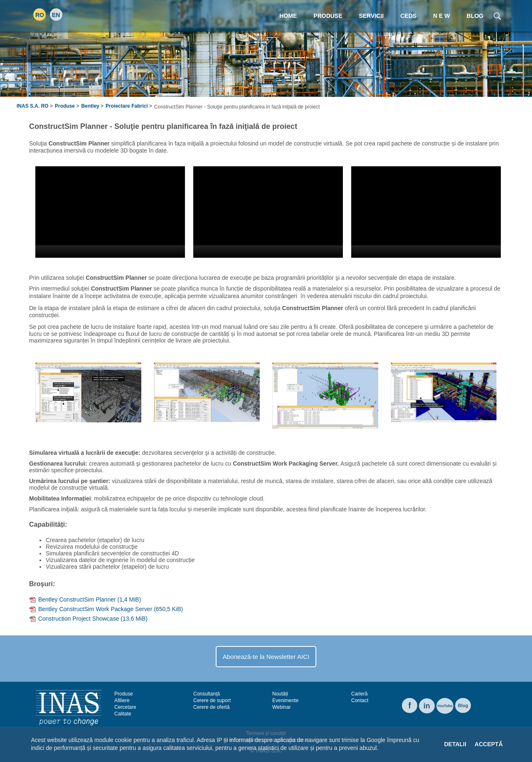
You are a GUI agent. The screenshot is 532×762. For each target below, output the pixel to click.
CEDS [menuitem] (408, 16)
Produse (65, 106)
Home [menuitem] (288, 16)
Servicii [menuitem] (372, 16)
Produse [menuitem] (328, 16)
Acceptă (489, 744)
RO (40, 15)
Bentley (90, 106)
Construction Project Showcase (93, 619)
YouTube (445, 706)
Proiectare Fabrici (127, 106)
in (427, 706)
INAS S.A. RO (33, 106)
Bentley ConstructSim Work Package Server (111, 609)
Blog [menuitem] (475, 16)
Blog (463, 705)
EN (56, 15)
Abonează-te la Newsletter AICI (266, 657)
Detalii (455, 744)
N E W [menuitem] (441, 16)
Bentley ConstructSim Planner (90, 599)
